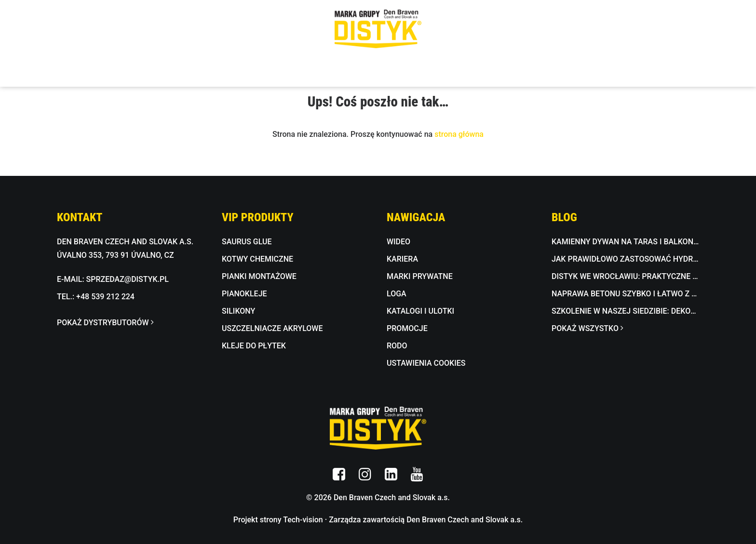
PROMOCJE (407, 328)
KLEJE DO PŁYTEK (254, 346)
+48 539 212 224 (105, 297)
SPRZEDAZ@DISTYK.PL (128, 279)
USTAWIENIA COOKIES (426, 363)
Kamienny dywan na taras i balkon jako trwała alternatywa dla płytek (625, 242)
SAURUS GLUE (247, 242)
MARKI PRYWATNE (420, 276)
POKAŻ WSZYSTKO (587, 328)
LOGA (397, 294)
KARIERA (402, 259)
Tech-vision (303, 520)
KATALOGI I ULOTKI (420, 311)
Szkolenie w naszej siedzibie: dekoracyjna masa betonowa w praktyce (625, 311)
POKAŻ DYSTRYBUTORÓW (105, 323)
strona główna (459, 134)
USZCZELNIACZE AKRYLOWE (272, 328)
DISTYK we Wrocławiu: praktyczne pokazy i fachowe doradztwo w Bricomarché (625, 276)
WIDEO (398, 242)
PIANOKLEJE (244, 294)
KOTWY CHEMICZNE (257, 259)
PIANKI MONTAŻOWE (259, 276)
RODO (397, 346)
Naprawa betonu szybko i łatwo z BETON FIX (625, 294)
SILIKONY (238, 311)
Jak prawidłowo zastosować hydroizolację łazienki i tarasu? (625, 259)
